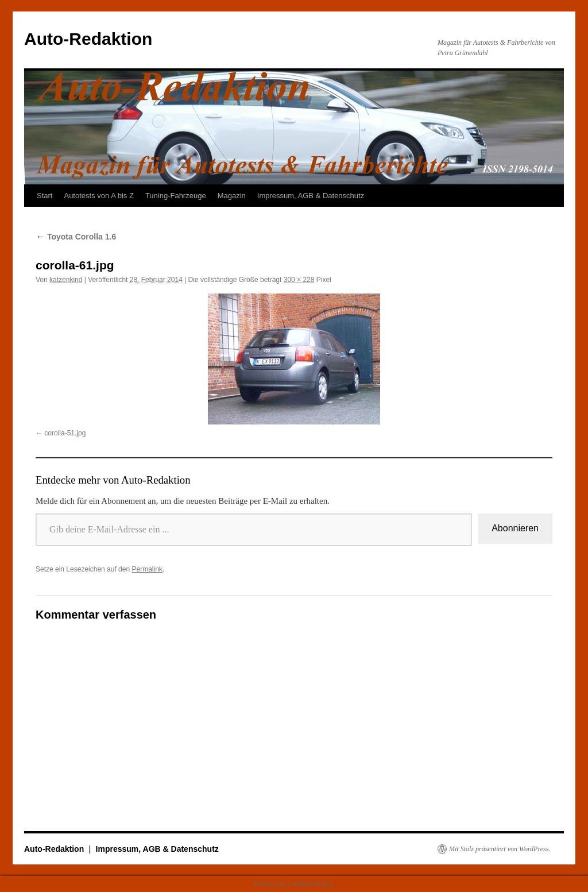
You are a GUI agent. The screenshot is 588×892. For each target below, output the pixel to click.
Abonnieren (515, 528)
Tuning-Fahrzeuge (176, 196)
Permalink (147, 569)
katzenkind (66, 280)
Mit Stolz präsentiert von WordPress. (500, 849)
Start (45, 196)
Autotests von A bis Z (98, 196)
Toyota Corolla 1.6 (76, 237)
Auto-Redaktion (88, 39)
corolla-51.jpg (65, 433)
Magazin (232, 196)
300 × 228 (299, 280)
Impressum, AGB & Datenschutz (311, 196)
